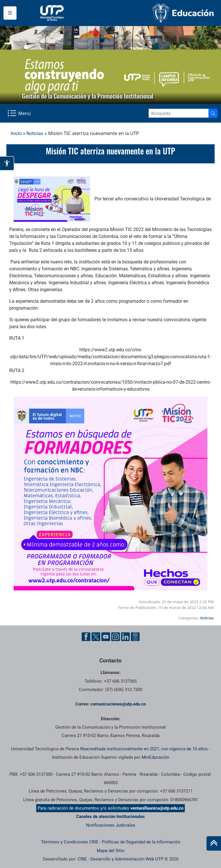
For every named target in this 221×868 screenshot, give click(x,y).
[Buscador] (213, 113)
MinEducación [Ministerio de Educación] (155, 757)
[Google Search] (179, 113)
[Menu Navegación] (20, 113)
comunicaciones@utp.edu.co (118, 704)
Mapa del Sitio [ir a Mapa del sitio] (111, 851)
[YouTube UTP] (106, 637)
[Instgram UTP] (116, 637)
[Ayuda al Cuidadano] (135, 637)
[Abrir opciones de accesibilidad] (7, 163)
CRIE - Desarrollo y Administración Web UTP (120, 859)
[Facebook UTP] (86, 637)
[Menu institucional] (10, 13)
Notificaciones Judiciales (111, 825)
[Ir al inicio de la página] (214, 843)
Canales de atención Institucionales (110, 817)
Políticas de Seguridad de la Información (141, 842)
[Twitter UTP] (96, 637)
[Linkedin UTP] (125, 637)
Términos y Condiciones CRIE (70, 842)
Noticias (35, 133)
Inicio (16, 133)
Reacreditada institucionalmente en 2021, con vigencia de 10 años (144, 749)
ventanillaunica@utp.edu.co (157, 808)
